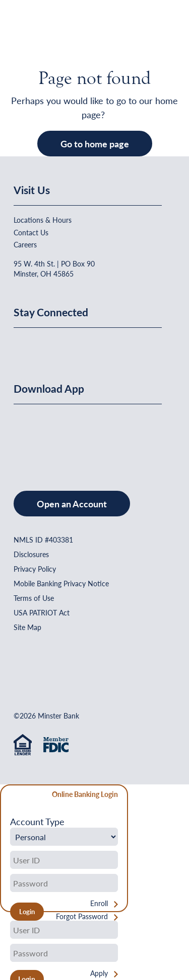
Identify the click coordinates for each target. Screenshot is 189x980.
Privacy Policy (35, 569)
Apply (99, 973)
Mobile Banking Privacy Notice (61, 583)
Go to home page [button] (95, 144)
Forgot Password (82, 916)
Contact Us (31, 232)
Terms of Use (34, 598)
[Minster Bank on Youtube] (73, 345)
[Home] (34, 33)
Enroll (99, 903)
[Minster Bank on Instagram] (97, 345)
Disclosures (31, 554)
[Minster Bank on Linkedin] (48, 345)
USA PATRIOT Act (42, 612)
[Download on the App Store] (40, 437)
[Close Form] (13, 796)
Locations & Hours (43, 220)
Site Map (27, 627)
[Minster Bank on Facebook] (24, 345)
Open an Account (72, 504)
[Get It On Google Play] (96, 437)
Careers (25, 244)
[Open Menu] (156, 33)
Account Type (37, 822)
